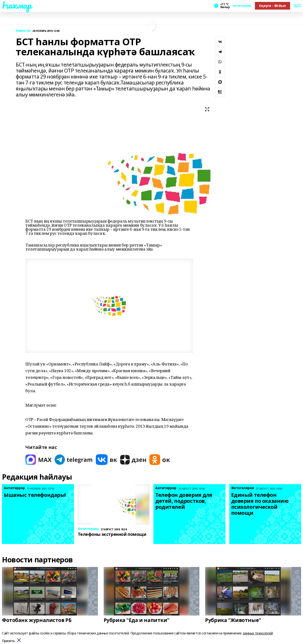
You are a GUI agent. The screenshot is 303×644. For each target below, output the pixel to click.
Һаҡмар (17, 5)
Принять (8, 641)
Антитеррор (242, 6)
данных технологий (258, 633)
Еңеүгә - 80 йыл (272, 6)
